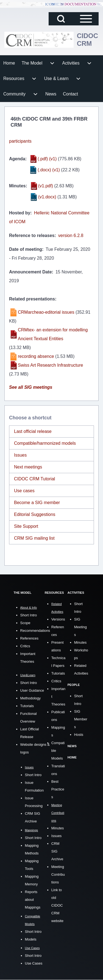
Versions (58, 619)
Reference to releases (32, 235)
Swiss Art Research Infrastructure (50, 365)
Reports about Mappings (33, 900)
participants (20, 141)
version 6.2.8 (71, 235)
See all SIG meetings (31, 387)
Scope (25, 623)
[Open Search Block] (61, 19)
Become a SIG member (37, 503)
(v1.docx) (47, 197)
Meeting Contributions (58, 874)
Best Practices (58, 789)
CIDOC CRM (87, 40)
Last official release (33, 431)
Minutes (17, 186)
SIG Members (81, 719)
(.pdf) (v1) (47, 159)
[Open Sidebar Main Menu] (86, 19)
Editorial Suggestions (35, 514)
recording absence (36, 356)
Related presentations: (33, 299)
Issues (20, 455)
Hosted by (20, 213)
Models (31, 939)
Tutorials (27, 706)
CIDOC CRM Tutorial (34, 479)
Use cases (24, 491)
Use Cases (34, 963)
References (29, 638)
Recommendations (35, 631)
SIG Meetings (80, 627)
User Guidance (32, 690)
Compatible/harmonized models (45, 443)
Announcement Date (30, 272)
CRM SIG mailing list (34, 538)
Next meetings (28, 467)
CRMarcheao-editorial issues (46, 312)
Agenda (17, 159)
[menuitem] (9, 63)
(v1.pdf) (46, 186)
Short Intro (29, 615)
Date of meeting (26, 249)
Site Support (26, 526)
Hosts (79, 735)
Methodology (30, 698)
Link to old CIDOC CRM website (57, 905)
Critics (25, 646)
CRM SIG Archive (57, 851)
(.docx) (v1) (49, 170)
